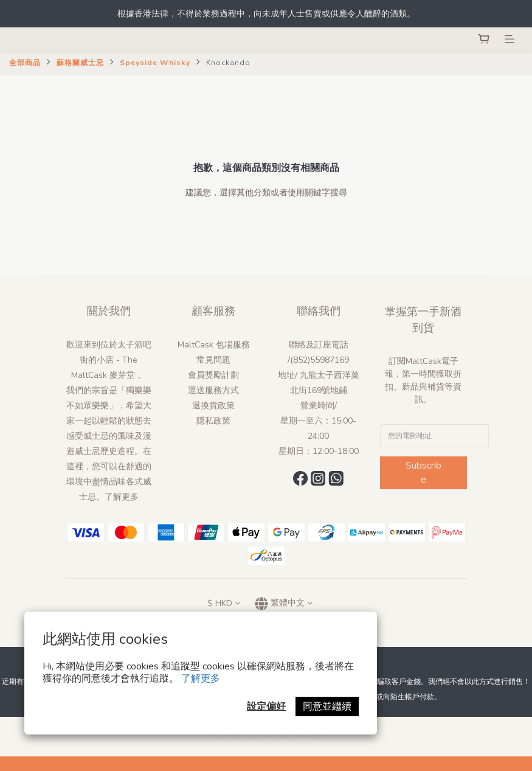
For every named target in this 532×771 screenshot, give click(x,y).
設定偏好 (266, 706)
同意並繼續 (327, 706)
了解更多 (201, 679)
